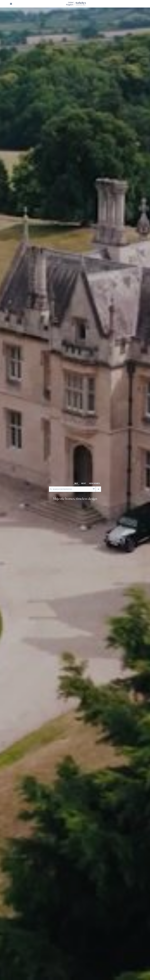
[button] (11, 4)
